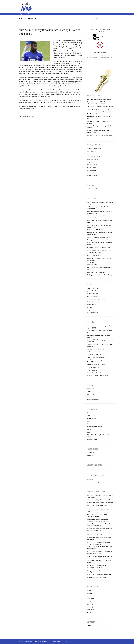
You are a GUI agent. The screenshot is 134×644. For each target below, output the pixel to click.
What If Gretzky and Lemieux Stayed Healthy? (99, 250)
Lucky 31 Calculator (92, 165)
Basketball (89, 593)
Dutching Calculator (92, 176)
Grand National (91, 453)
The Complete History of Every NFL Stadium (98, 240)
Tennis (88, 612)
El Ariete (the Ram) (92, 418)
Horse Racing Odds (92, 370)
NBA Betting (90, 392)
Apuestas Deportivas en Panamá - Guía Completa (100, 503)
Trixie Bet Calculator (92, 154)
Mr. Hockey (90, 424)
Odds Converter (91, 173)
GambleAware (105, 37)
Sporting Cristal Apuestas (93, 296)
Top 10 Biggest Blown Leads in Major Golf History (100, 107)
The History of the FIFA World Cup (96, 230)
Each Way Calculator (92, 151)
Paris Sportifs (90, 307)
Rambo (89, 416)
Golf (88, 602)
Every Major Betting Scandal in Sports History (99, 237)
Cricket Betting (91, 397)
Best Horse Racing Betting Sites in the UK (97, 352)
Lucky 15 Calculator (92, 167)
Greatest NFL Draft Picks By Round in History (99, 109)
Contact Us (90, 626)
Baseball (89, 591)
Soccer (88, 610)
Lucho (88, 432)
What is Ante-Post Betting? (94, 373)
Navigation (33, 19)
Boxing (88, 596)
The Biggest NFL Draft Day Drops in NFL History (99, 135)
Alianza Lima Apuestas (93, 302)
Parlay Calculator (91, 170)
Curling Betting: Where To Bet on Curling (97, 376)
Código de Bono (91, 310)
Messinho (89, 429)
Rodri (88, 421)
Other (88, 607)
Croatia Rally (90, 479)
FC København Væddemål (94, 288)
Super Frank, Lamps (92, 440)
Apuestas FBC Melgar (92, 294)
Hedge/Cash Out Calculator (94, 157)
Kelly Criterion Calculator (93, 159)
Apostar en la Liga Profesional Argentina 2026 (99, 575)
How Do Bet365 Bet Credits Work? (96, 357)
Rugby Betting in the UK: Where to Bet (97, 349)
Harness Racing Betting (93, 367)
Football (89, 599)
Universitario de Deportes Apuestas (96, 299)
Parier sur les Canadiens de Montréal (96, 577)
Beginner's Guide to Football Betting (96, 365)
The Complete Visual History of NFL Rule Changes (100, 275)
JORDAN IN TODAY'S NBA (93, 256)
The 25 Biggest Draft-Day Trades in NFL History (99, 272)
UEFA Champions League (93, 482)
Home (21, 19)
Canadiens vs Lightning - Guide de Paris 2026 (99, 500)
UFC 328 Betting (91, 389)
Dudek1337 (30, 117)
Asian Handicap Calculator (94, 148)
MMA (88, 604)
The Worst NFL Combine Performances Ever (98, 247)
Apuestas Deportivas (92, 313)
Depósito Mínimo (91, 305)
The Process (90, 413)
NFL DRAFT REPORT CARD (94, 253)
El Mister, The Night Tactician (94, 427)
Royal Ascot (90, 455)
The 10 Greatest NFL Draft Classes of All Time (99, 99)
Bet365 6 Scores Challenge (94, 189)
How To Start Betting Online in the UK (96, 355)
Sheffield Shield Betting (93, 400)
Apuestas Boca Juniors (93, 291)
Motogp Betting (91, 394)
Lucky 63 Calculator (92, 162)
